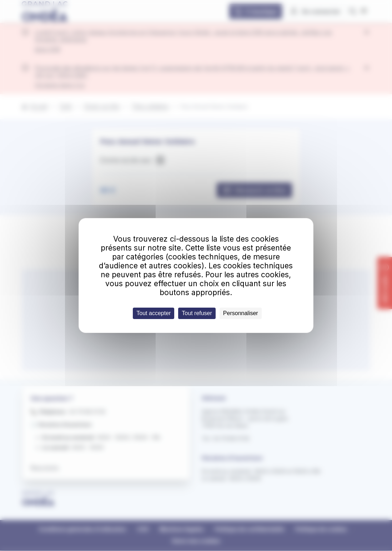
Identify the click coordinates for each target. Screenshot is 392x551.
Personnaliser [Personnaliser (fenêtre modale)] (241, 313)
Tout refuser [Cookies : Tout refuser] (197, 313)
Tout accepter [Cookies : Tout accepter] (154, 313)
